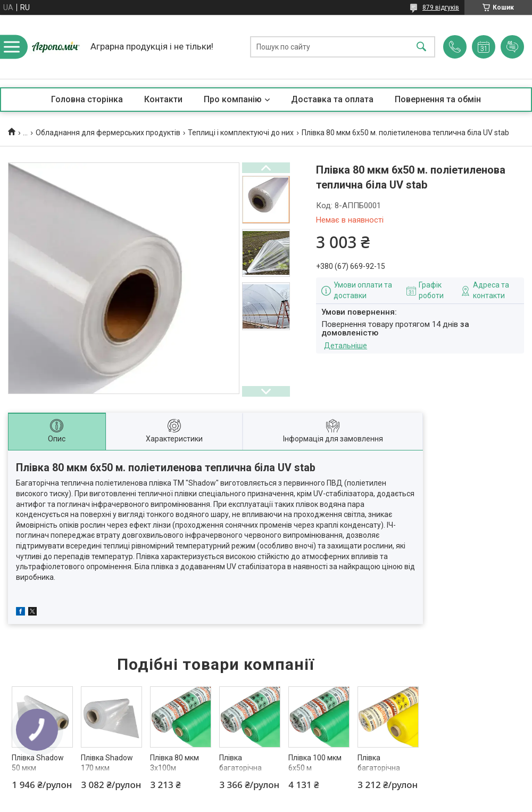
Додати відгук (512, 47)
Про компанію (233, 99)
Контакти (163, 99)
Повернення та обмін (438, 99)
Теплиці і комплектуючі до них (241, 133)
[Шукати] (421, 47)
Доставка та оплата (332, 99)
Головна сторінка (87, 99)
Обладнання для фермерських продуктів (108, 133)
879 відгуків (441, 7)
